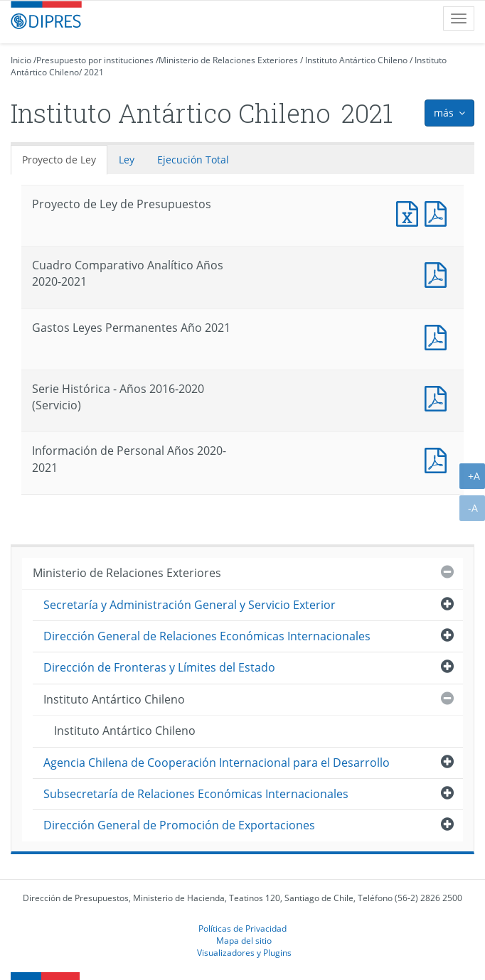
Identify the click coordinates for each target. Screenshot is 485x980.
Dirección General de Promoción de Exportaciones (179, 825)
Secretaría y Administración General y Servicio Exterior (190, 605)
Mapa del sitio (244, 940)
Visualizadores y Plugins (244, 952)
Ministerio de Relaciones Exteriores (228, 60)
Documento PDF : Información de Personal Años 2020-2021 (439, 459)
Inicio (21, 60)
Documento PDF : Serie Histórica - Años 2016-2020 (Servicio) (439, 397)
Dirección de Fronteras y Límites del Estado (159, 667)
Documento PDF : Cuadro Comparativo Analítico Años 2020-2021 (439, 273)
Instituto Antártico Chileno (356, 60)
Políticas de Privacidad (242, 928)
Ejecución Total (193, 160)
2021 (94, 72)
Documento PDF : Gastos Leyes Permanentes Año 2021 (439, 336)
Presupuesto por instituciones (95, 60)
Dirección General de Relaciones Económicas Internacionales (207, 636)
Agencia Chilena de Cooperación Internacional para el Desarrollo (217, 763)
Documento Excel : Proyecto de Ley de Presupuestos (410, 212)
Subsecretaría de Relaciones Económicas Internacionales (196, 794)
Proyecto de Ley (59, 160)
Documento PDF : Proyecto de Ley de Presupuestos (439, 212)
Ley (127, 160)
